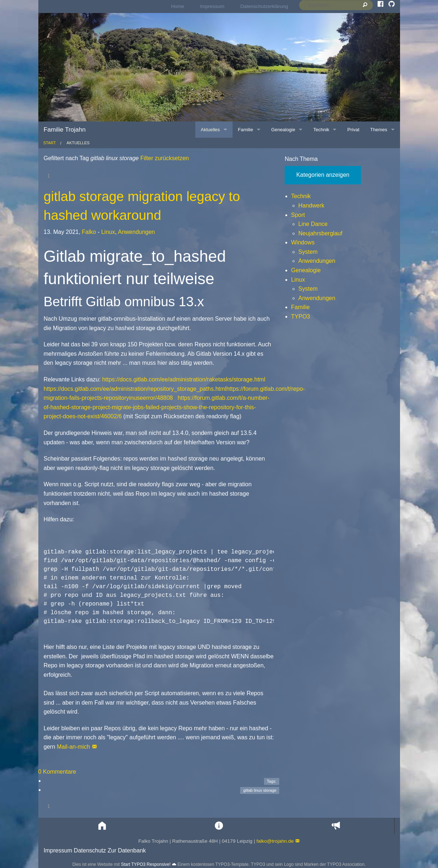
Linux (108, 232)
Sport (298, 215)
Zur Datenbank (127, 850)
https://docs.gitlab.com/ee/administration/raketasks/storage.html (184, 379)
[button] (102, 826)
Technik (301, 196)
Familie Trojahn (65, 130)
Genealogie (306, 270)
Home (178, 6)
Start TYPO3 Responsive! (146, 864)
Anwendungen (136, 232)
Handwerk (311, 206)
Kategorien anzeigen (323, 175)
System (308, 252)
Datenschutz (90, 850)
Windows (303, 242)
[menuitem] (178, 7)
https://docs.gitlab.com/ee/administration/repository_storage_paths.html (135, 389)
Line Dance (313, 224)
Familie (301, 307)
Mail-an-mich (73, 747)
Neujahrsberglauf (320, 233)
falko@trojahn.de (275, 841)
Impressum (212, 6)
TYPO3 (301, 317)
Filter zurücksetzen (164, 158)
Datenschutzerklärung (264, 6)
